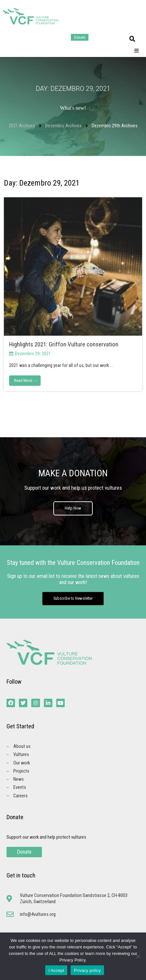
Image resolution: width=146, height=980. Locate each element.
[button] (132, 39)
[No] (138, 956)
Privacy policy (87, 970)
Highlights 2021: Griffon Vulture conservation (64, 344)
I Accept (56, 970)
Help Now (73, 508)
